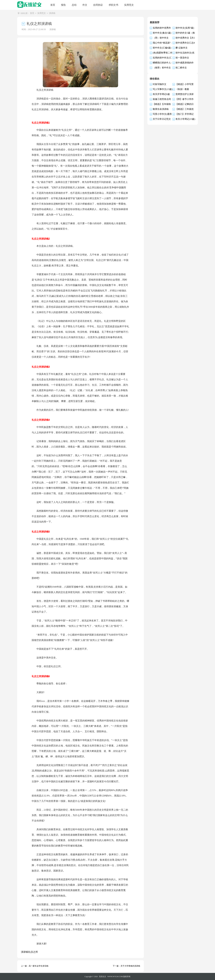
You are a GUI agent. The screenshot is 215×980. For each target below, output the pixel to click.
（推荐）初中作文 (162, 68)
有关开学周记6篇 (161, 94)
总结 (74, 5)
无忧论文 (102, 976)
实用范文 (129, 5)
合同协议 (98, 5)
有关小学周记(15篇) (185, 119)
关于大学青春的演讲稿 (130, 966)
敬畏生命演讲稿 (161, 109)
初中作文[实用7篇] (185, 28)
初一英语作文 (182, 58)
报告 (63, 5)
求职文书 (113, 5)
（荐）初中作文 (161, 38)
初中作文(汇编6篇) (162, 48)
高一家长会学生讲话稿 (39, 966)
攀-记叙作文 (182, 48)
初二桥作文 (181, 68)
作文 (85, 5)
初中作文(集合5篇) (162, 33)
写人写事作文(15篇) (163, 89)
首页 (53, 5)
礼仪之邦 (33, 952)
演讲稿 (52, 13)
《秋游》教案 (182, 89)
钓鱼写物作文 (160, 84)
